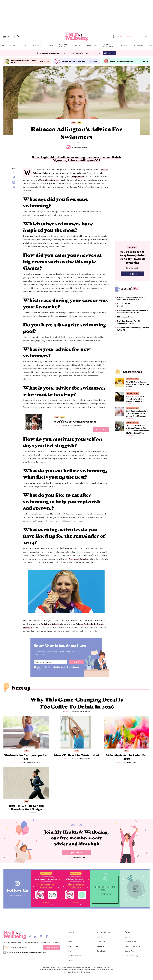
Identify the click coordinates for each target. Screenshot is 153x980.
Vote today (93, 62)
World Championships (49, 181)
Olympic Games (78, 177)
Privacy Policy (130, 941)
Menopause (37, 46)
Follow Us (18, 894)
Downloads (92, 46)
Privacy (69, 668)
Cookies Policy (42, 952)
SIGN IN (147, 37)
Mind (51, 46)
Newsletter (101, 946)
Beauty (71, 932)
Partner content (64, 46)
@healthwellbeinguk (18, 900)
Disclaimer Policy (131, 956)
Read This (101, 430)
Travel (77, 46)
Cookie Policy (130, 951)
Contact (128, 937)
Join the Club (132, 248)
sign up (76, 663)
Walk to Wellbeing (109, 46)
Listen (145, 62)
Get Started (109, 54)
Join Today (76, 857)
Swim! (67, 549)
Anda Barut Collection (79, 559)
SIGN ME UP (52, 947)
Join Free (132, 276)
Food (23, 46)
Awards (123, 46)
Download (44, 62)
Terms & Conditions (55, 668)
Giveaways (138, 46)
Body (13, 46)
